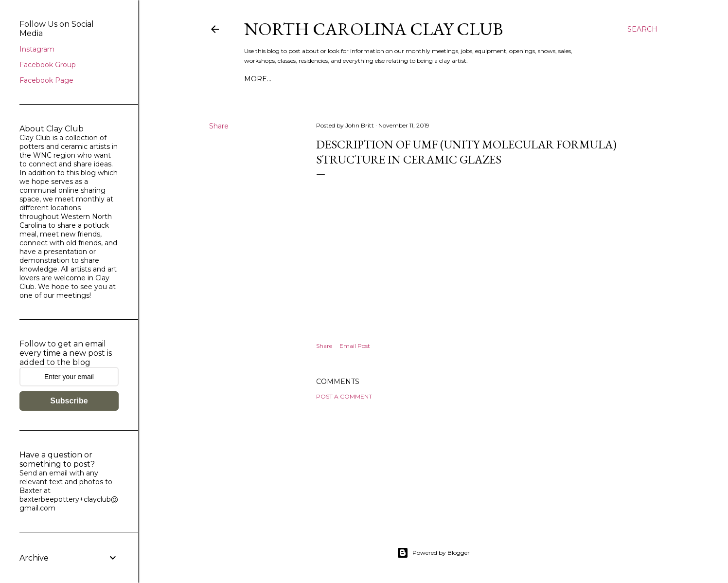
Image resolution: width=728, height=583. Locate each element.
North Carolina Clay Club (373, 29)
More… (258, 79)
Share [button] (219, 126)
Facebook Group (48, 65)
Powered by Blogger (433, 553)
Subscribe (69, 401)
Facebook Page (46, 80)
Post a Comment (344, 396)
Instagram (37, 49)
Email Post (355, 346)
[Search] (642, 29)
